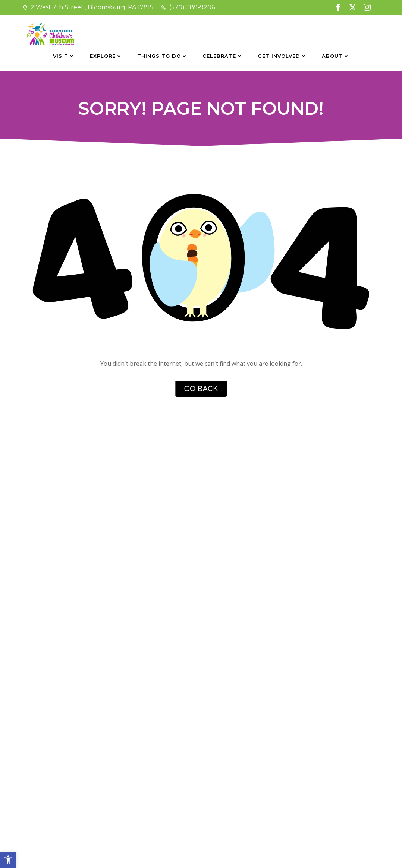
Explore (106, 55)
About (336, 55)
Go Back (201, 389)
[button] (8, 860)
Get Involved (282, 55)
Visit (64, 55)
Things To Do (162, 55)
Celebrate (223, 55)
